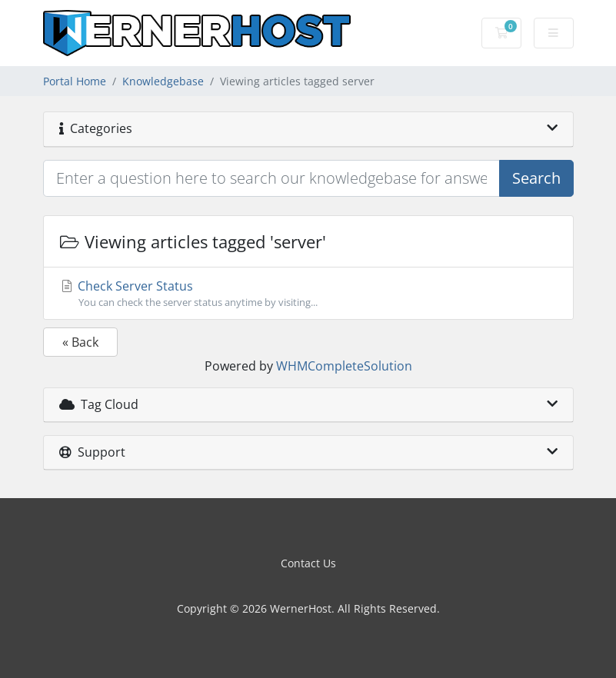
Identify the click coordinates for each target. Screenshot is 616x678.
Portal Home (75, 81)
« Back (80, 342)
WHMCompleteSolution (344, 366)
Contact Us (308, 563)
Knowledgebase (163, 81)
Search (536, 178)
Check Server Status (308, 294)
